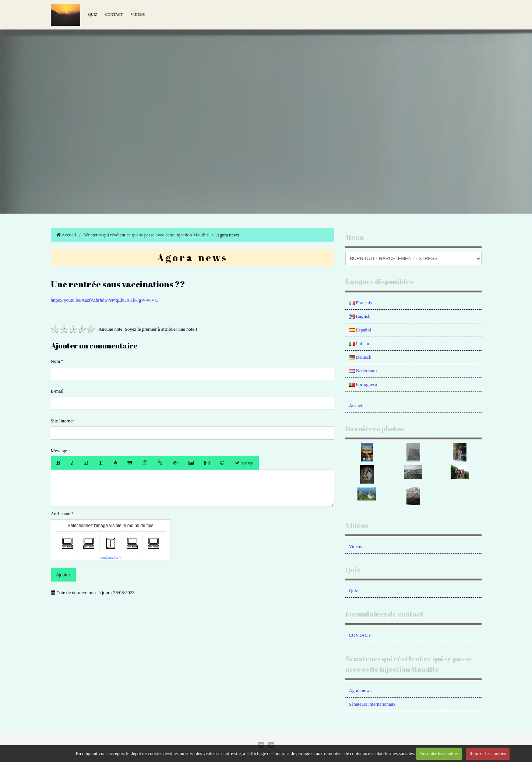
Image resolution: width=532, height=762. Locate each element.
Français (361, 303)
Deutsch (360, 357)
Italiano (360, 344)
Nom (56, 361)
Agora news (360, 691)
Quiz (93, 15)
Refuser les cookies (488, 754)
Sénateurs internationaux (372, 704)
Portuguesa (363, 384)
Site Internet (62, 421)
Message (59, 451)
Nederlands (363, 371)
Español (360, 330)
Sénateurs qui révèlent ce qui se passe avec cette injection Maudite (146, 235)
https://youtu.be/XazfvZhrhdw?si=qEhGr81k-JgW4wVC (104, 300)
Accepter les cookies (439, 754)
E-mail (57, 391)
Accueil (69, 235)
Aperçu (244, 463)
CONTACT (360, 635)
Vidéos (138, 15)
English (360, 316)
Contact (114, 15)
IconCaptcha (109, 558)
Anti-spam (61, 514)
